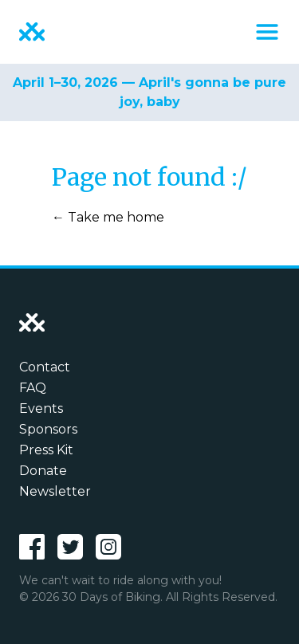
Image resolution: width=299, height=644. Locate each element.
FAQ (33, 388)
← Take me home (108, 217)
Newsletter (55, 491)
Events (41, 408)
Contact (45, 367)
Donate (43, 471)
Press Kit (46, 450)
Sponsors (48, 429)
